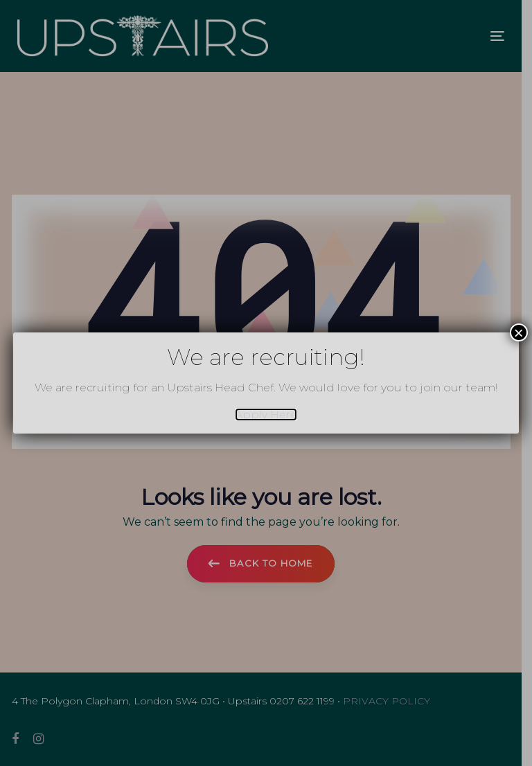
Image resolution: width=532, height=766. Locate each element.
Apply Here (266, 415)
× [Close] (519, 332)
